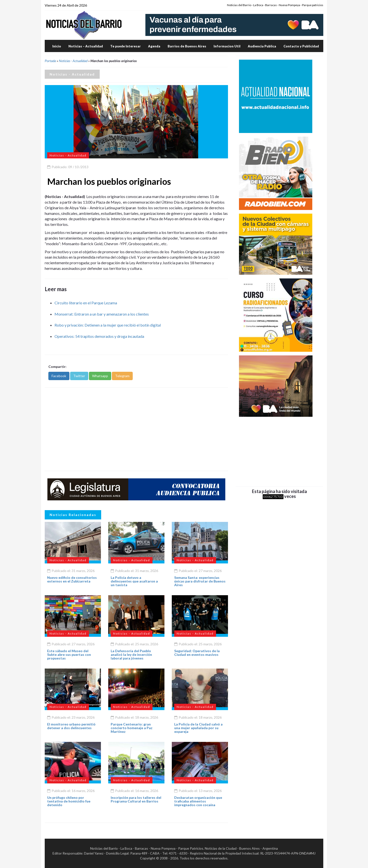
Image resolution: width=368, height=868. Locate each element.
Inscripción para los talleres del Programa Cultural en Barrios (136, 799)
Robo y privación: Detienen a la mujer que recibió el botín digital (108, 325)
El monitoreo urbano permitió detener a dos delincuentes (71, 726)
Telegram (122, 376)
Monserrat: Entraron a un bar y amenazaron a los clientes (102, 314)
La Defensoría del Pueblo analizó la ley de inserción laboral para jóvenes (131, 655)
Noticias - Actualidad (73, 61)
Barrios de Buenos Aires (187, 46)
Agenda (154, 46)
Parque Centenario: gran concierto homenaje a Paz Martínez (132, 728)
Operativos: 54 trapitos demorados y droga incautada (99, 336)
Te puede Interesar (125, 46)
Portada (50, 61)
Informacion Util (227, 46)
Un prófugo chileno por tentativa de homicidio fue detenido (69, 801)
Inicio (57, 46)
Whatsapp (100, 376)
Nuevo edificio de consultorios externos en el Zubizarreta (72, 579)
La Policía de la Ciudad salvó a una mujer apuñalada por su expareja (198, 728)
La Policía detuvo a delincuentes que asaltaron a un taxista (134, 581)
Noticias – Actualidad (86, 46)
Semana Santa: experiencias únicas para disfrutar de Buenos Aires (200, 581)
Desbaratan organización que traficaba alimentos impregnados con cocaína (198, 801)
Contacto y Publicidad (301, 46)
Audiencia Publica (262, 46)
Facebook (59, 376)
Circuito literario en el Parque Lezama (86, 303)
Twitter (79, 376)
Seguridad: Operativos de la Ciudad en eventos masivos (197, 653)
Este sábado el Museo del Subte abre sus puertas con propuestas (69, 655)
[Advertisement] (136, 429)
